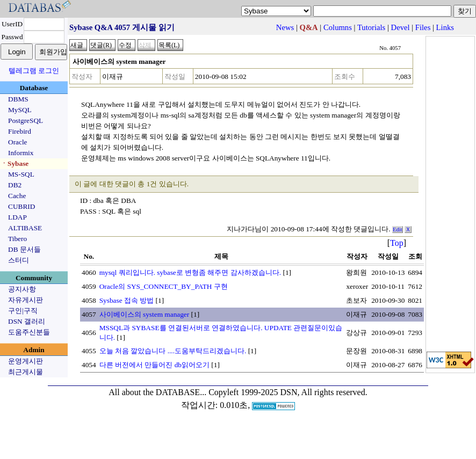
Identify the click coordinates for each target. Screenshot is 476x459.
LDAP (17, 217)
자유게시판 (26, 300)
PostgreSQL (26, 121)
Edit (398, 229)
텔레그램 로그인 (34, 71)
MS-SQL (21, 174)
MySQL (20, 110)
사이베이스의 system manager (145, 314)
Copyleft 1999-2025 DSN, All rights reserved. (288, 392)
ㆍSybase (15, 163)
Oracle (18, 142)
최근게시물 (26, 372)
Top (397, 243)
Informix (21, 153)
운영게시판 (26, 361)
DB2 (15, 185)
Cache (17, 196)
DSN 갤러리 (27, 321)
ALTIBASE (25, 228)
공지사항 (22, 289)
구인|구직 (23, 311)
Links (445, 27)
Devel (401, 27)
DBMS (18, 99)
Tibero (17, 239)
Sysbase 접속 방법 (127, 300)
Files (423, 27)
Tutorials (371, 27)
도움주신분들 (29, 332)
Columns (338, 27)
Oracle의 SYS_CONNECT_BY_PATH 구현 (164, 286)
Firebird (20, 131)
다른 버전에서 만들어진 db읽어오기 (154, 365)
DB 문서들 (24, 249)
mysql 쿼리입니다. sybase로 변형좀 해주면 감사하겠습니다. (190, 272)
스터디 (19, 260)
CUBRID (21, 206)
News (285, 27)
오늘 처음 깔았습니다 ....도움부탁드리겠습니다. (173, 351)
